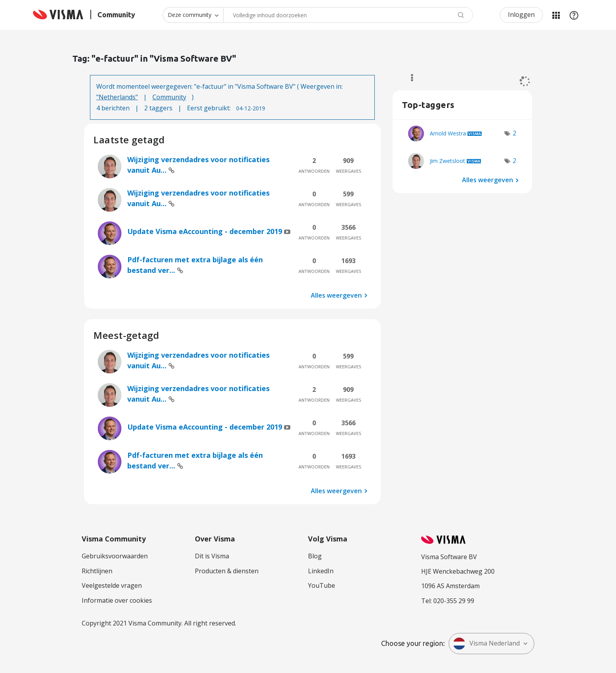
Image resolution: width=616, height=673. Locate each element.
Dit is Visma (212, 556)
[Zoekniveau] (193, 15)
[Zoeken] (348, 15)
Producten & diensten (227, 571)
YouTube (322, 585)
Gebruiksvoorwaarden (115, 556)
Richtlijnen (97, 571)
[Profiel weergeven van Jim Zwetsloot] (447, 161)
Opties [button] (408, 78)
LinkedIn (321, 571)
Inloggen (521, 15)
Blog (315, 556)
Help (574, 15)
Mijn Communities (556, 15)
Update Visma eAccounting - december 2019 (206, 231)
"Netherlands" (117, 97)
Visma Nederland (486, 644)
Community (169, 97)
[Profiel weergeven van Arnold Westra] (448, 133)
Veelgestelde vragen (112, 585)
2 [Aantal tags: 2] (514, 133)
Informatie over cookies (117, 600)
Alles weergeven (336, 295)
